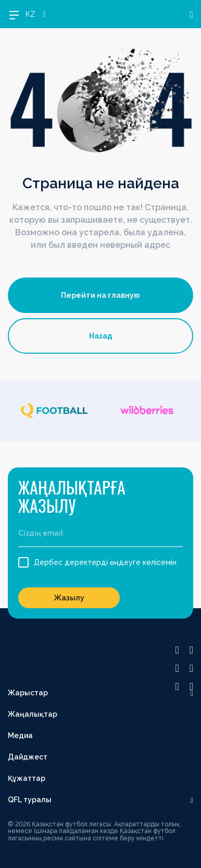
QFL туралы (30, 800)
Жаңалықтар (33, 714)
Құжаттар (27, 778)
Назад (101, 336)
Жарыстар (28, 693)
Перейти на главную (100, 295)
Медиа (20, 736)
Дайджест (28, 757)
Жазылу (69, 598)
